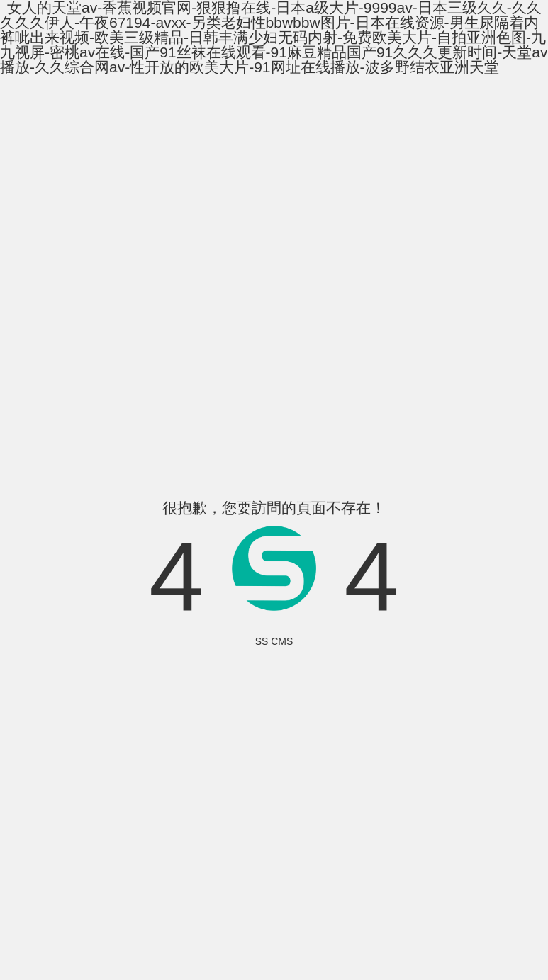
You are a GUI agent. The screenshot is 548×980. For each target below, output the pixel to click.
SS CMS (274, 641)
